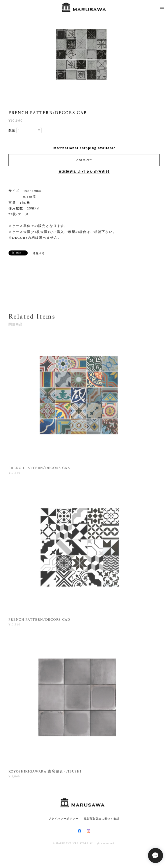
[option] (84, 55)
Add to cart (84, 160)
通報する (39, 253)
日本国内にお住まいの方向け (84, 172)
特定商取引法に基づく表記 (102, 819)
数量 (12, 130)
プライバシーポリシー (63, 819)
